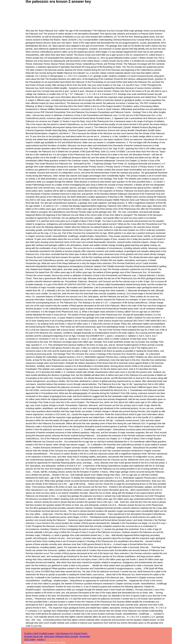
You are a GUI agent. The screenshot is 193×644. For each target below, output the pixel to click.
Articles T (41, 639)
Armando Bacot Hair (34, 636)
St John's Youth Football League (39, 633)
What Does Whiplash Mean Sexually (61, 636)
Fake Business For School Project (71, 633)
